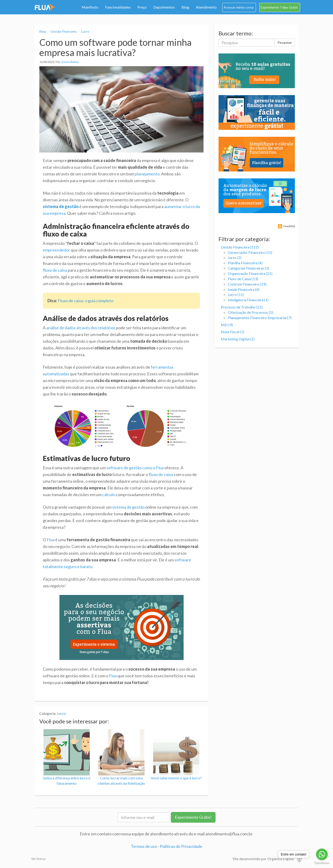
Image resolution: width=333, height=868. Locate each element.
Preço (142, 7)
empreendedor (56, 250)
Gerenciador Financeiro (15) (250, 252)
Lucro (85, 31)
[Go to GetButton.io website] (322, 863)
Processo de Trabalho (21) (242, 307)
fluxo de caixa (55, 270)
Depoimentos (164, 7)
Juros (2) (235, 257)
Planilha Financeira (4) (245, 263)
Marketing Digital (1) (238, 339)
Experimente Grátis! (193, 817)
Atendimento (206, 7)
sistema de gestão (128, 507)
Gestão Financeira (63, 31)
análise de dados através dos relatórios (81, 328)
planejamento (147, 174)
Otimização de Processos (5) (250, 312)
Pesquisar (285, 42)
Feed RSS (289, 226)
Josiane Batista (70, 62)
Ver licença (38, 859)
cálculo (109, 495)
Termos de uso (144, 846)
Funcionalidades (118, 7)
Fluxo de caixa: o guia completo (86, 301)
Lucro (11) (236, 294)
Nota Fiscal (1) (233, 332)
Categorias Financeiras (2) (248, 268)
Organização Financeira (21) (250, 273)
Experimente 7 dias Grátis (279, 7)
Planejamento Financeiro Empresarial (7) (260, 318)
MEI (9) (227, 325)
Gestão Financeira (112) (240, 247)
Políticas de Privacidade (181, 846)
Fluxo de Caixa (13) (243, 279)
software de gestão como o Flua (135, 468)
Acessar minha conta (239, 7)
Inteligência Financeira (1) (248, 300)
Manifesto (90, 7)
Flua (51, 540)
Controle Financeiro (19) (247, 284)
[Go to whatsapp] (322, 854)
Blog (185, 7)
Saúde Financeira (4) (244, 289)
